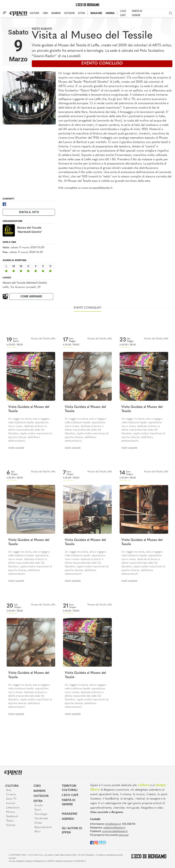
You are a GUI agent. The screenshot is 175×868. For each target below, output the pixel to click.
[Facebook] (4, 204)
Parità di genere (69, 802)
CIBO (45, 13)
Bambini (40, 791)
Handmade (41, 819)
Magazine (70, 814)
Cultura (12, 786)
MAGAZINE (96, 13)
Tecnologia (41, 814)
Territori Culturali (70, 788)
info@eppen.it (113, 824)
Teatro (10, 821)
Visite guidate (42, 29)
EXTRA (82, 13)
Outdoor (41, 796)
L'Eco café (70, 795)
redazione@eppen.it (114, 828)
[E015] (102, 842)
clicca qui (124, 835)
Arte (9, 790)
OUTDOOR (69, 13)
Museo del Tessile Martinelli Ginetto (25, 283)
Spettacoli (12, 816)
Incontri (11, 803)
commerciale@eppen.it (115, 831)
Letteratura (13, 808)
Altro (37, 832)
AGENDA (110, 13)
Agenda (68, 819)
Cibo (37, 786)
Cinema (11, 795)
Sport (38, 810)
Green (38, 823)
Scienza (11, 825)
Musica (11, 812)
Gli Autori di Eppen (72, 831)
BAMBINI (56, 13)
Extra (38, 801)
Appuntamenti (43, 827)
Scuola (39, 805)
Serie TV (11, 799)
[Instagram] (96, 842)
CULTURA (34, 13)
